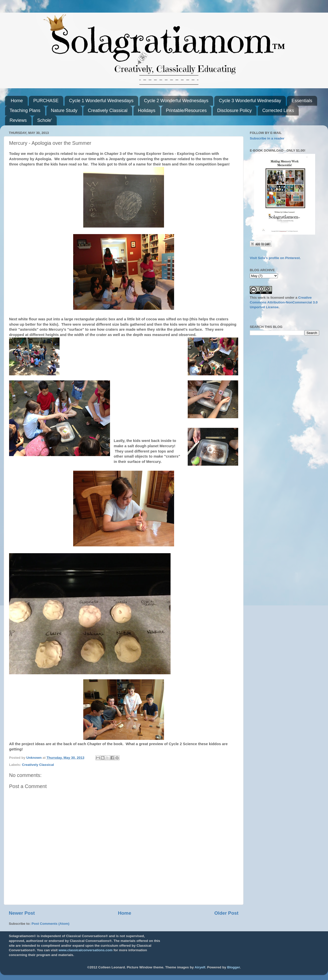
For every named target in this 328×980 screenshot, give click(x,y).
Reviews (18, 120)
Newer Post (22, 913)
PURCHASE (46, 101)
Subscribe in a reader (267, 138)
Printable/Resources (186, 110)
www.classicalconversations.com (86, 950)
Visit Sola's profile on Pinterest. (275, 258)
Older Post (226, 913)
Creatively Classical (108, 110)
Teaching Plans (25, 110)
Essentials (302, 101)
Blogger (233, 967)
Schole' (45, 120)
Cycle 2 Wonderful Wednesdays (176, 101)
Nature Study (64, 110)
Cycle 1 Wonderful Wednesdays (101, 101)
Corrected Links (278, 110)
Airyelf (200, 967)
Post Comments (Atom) (50, 924)
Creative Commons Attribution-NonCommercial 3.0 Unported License (284, 302)
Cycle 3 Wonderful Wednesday (250, 101)
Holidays (147, 110)
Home (17, 101)
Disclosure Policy (235, 110)
